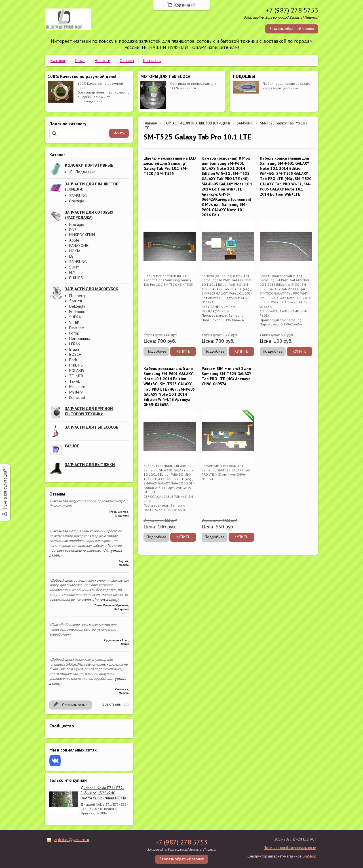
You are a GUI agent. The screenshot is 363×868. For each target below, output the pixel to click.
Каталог (58, 61)
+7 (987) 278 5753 (292, 10)
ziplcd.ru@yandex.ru (71, 840)
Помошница (80, 338)
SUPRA (75, 317)
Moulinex (77, 387)
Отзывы (127, 61)
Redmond (77, 312)
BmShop (309, 856)
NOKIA (75, 251)
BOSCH (75, 354)
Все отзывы (112, 704)
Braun (74, 349)
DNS (73, 230)
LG (71, 256)
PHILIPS (76, 278)
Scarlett (76, 301)
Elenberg (77, 296)
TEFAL (75, 381)
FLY (72, 272)
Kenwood (77, 397)
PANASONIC (79, 245)
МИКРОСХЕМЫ (82, 235)
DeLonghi (77, 306)
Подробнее (156, 351)
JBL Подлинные (82, 172)
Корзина (182, 5)
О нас (80, 61)
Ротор (74, 333)
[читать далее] (106, 599)
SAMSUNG (78, 196)
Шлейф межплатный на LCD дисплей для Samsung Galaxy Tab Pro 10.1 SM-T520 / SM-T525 (170, 166)
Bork (73, 360)
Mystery (76, 392)
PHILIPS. (76, 365)
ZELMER (76, 376)
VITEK (74, 322)
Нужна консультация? (5, 489)
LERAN (75, 344)
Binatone (77, 328)
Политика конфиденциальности (290, 848)
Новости (103, 61)
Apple (74, 240)
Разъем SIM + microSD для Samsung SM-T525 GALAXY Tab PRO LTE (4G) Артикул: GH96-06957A (226, 376)
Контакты (152, 61)
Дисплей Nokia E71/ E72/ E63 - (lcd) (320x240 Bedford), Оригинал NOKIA (103, 793)
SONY (74, 267)
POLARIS (77, 371)
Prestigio (77, 201)
